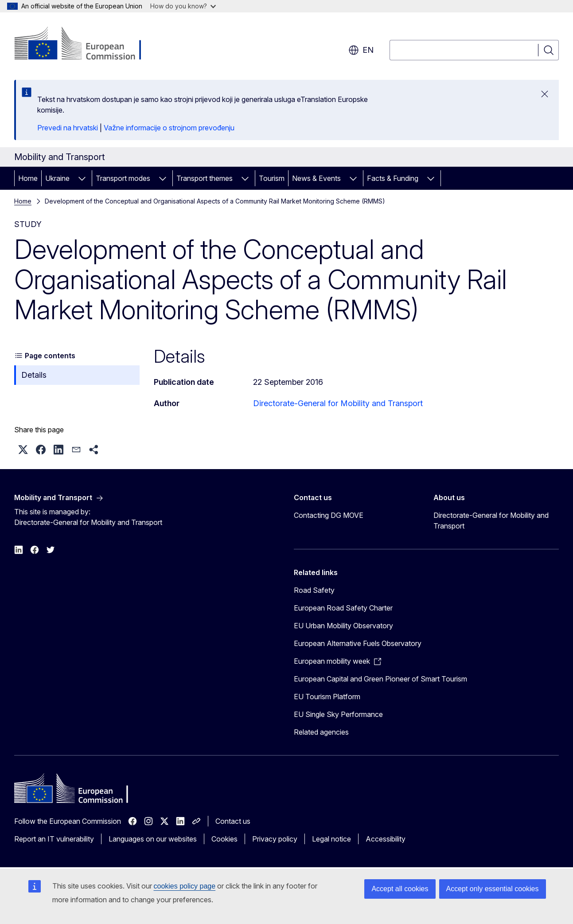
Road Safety (314, 590)
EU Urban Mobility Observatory (343, 626)
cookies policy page (185, 886)
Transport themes (205, 178)
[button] (23, 450)
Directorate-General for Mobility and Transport (338, 403)
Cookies (224, 839)
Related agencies (321, 732)
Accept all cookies (400, 889)
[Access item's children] (82, 178)
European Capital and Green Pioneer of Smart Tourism (380, 679)
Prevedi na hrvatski (68, 128)
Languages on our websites (153, 839)
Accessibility (386, 839)
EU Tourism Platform (327, 697)
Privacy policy (275, 839)
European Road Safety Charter (343, 608)
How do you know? (183, 6)
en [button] (361, 50)
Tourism (272, 178)
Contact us (233, 821)
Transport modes (123, 178)
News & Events (316, 178)
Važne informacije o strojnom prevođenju (169, 128)
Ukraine (57, 178)
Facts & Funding (393, 178)
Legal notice (331, 839)
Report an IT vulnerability (54, 839)
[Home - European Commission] (86, 44)
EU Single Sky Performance (338, 714)
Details (34, 375)
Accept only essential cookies (493, 889)
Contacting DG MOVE (329, 515)
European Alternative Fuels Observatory (358, 643)
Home (28, 178)
